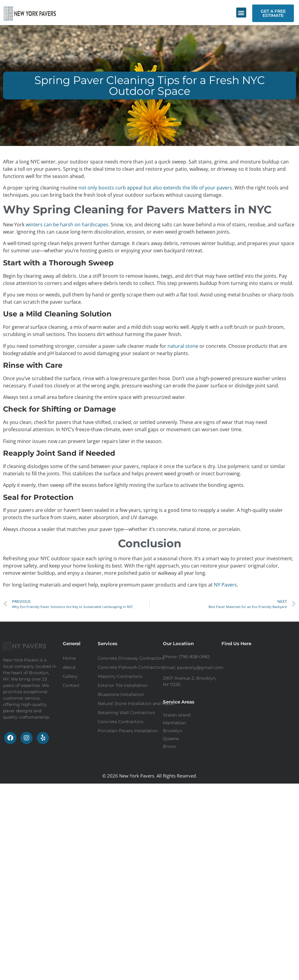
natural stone (183, 346)
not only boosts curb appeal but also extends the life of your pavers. (156, 188)
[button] (241, 13)
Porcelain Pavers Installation (128, 731)
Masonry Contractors (120, 676)
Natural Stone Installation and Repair (137, 703)
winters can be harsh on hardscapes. (68, 225)
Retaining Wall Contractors (126, 713)
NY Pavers (225, 585)
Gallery (70, 676)
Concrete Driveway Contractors (131, 658)
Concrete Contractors (121, 722)
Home (69, 658)
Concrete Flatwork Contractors (130, 667)
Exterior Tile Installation (123, 685)
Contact (71, 685)
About (69, 667)
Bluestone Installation (121, 694)
